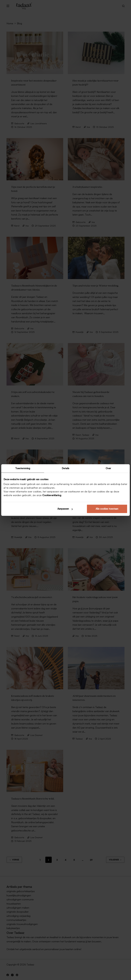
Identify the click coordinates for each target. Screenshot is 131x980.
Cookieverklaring (52, 495)
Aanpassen (65, 509)
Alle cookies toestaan (107, 509)
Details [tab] (65, 468)
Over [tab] (108, 468)
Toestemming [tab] (23, 468)
